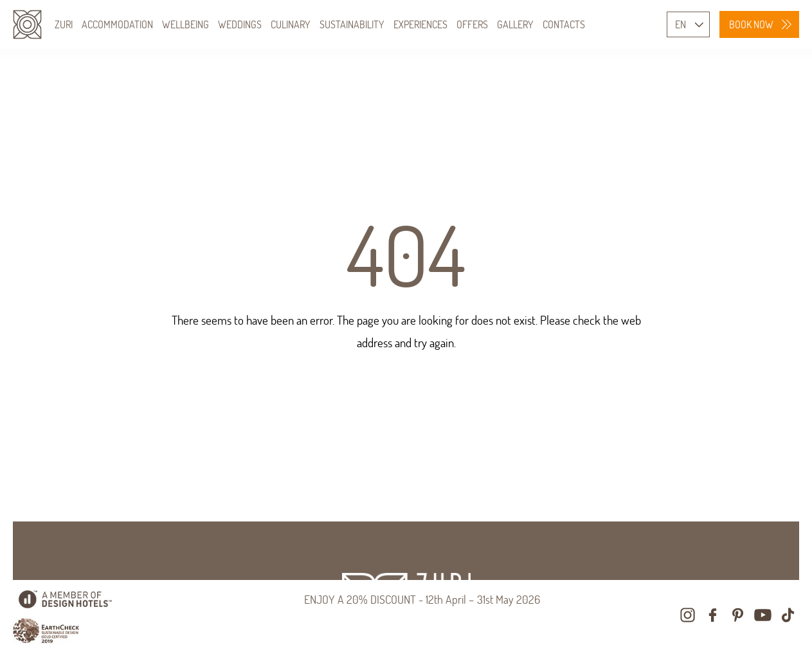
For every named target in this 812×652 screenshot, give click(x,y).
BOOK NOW (751, 24)
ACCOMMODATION (117, 24)
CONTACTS (564, 24)
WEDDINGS (240, 24)
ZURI (64, 24)
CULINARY (291, 24)
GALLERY (515, 24)
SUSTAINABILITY (352, 24)
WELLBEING (185, 24)
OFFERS (472, 24)
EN (681, 24)
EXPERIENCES (420, 24)
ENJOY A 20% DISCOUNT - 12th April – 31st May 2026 (422, 600)
